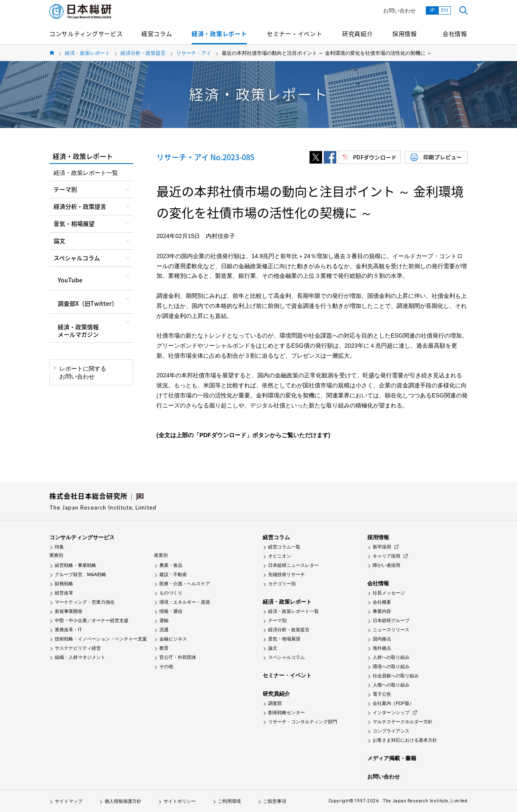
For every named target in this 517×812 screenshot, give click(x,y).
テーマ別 (277, 620)
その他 (166, 666)
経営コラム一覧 (284, 547)
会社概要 (382, 602)
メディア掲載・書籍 (392, 758)
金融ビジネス (173, 639)
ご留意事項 (275, 801)
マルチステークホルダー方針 (403, 722)
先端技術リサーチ (287, 574)
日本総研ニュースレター (293, 565)
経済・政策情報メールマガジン (78, 330)
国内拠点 (382, 639)
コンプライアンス (391, 731)
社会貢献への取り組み (396, 676)
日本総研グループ (391, 620)
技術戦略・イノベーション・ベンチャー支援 (101, 639)
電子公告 (382, 694)
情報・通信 (171, 611)
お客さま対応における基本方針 (405, 740)
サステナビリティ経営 (78, 648)
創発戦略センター (287, 712)
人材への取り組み (391, 657)
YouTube (70, 280)
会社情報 (455, 33)
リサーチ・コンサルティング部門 (303, 722)
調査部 (275, 703)
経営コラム (157, 33)
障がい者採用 (386, 565)
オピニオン (280, 556)
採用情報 (405, 33)
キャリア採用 (386, 556)
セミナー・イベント (294, 33)
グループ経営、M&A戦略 (81, 574)
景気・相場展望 (284, 639)
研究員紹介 (358, 33)
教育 (164, 648)
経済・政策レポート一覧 (86, 173)
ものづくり (171, 593)
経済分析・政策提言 (143, 53)
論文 (273, 648)
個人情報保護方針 (123, 801)
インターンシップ (391, 712)
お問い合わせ (399, 11)
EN (445, 10)
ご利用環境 (229, 801)
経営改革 (64, 593)
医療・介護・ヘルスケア (185, 584)
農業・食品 (171, 565)
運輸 (164, 620)
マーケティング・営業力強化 (85, 602)
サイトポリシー (180, 801)
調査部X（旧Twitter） (88, 303)
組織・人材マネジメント (80, 657)
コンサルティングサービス (86, 33)
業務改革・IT (68, 630)
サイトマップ (69, 801)
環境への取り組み (391, 666)
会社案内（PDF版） (393, 703)
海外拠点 (382, 648)
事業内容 (382, 611)
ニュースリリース (391, 630)
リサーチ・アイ (194, 53)
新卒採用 (382, 547)
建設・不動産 (173, 574)
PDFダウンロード (375, 157)
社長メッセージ (389, 593)
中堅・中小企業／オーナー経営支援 (92, 620)
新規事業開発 (69, 611)
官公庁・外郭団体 (178, 657)
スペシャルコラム (287, 657)
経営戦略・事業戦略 (76, 565)
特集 (59, 547)
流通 (164, 630)
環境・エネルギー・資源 (185, 602)
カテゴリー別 (282, 584)
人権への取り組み (391, 685)
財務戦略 (64, 584)
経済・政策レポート (219, 33)
